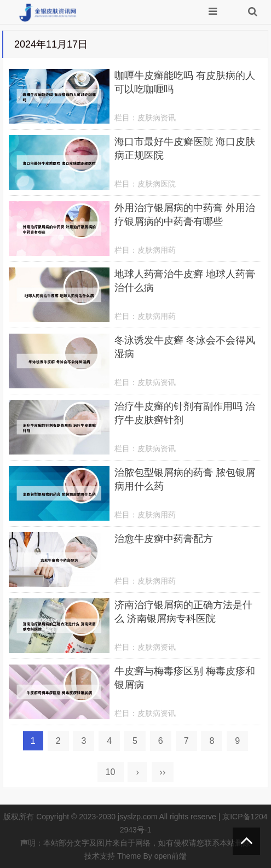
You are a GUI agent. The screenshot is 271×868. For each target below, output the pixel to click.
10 (111, 772)
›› (163, 772)
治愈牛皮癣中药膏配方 (164, 539)
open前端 (171, 856)
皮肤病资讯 (157, 118)
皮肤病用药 (157, 250)
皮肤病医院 (157, 184)
